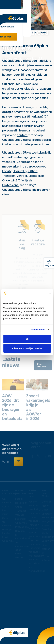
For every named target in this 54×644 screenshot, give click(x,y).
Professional (11, 185)
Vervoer (22, 176)
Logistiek (35, 176)
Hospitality (20, 171)
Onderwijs (9, 180)
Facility (7, 171)
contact (22, 135)
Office (33, 171)
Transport (9, 176)
